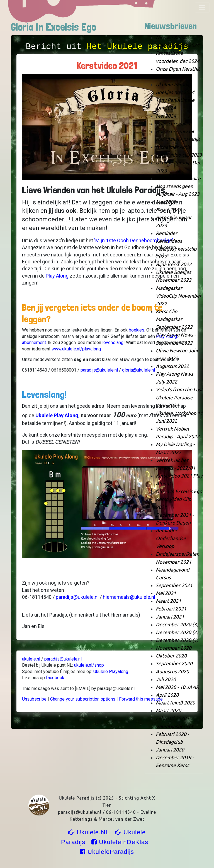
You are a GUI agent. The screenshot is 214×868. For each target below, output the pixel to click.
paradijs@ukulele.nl (100, 370)
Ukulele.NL (90, 832)
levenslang (113, 342)
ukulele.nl (31, 659)
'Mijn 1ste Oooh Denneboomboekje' (134, 240)
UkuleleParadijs (107, 852)
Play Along (57, 276)
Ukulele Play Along (57, 415)
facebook (55, 678)
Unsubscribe (34, 699)
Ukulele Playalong (111, 672)
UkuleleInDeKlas (121, 842)
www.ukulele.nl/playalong (76, 349)
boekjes (137, 330)
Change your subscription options (83, 699)
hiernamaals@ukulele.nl (129, 597)
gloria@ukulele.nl (138, 370)
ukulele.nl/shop (89, 665)
